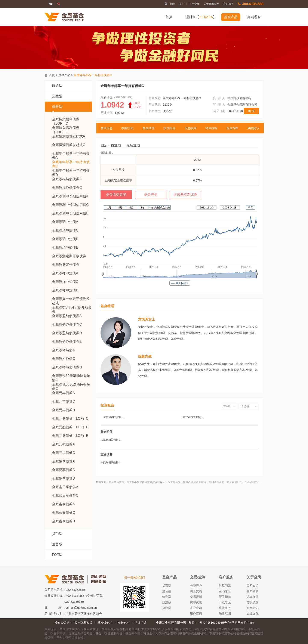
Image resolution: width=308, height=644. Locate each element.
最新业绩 (133, 145)
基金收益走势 (116, 194)
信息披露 (190, 128)
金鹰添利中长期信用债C (70, 205)
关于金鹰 (194, 4)
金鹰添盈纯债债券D (67, 333)
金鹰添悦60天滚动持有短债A (71, 376)
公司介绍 (253, 586)
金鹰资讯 (253, 608)
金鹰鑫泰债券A (63, 504)
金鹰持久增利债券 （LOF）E (66, 128)
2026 (227, 406)
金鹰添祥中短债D (65, 290)
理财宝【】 (201, 17)
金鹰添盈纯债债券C (67, 324)
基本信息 (107, 128)
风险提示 (253, 128)
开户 (183, 4)
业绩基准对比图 (185, 194)
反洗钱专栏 (105, 623)
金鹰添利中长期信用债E (70, 213)
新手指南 (225, 597)
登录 (172, 4)
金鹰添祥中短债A (65, 273)
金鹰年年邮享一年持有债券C (71, 162)
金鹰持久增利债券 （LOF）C (66, 119)
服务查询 (196, 613)
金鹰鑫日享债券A (65, 487)
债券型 (57, 108)
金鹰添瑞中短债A (65, 222)
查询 (250, 207)
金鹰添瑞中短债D (65, 239)
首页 (169, 17)
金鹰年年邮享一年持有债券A (71, 154)
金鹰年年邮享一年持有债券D (71, 171)
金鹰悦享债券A (63, 461)
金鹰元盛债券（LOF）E (70, 436)
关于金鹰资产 (211, 4)
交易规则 (196, 597)
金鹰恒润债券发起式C (69, 145)
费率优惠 (196, 602)
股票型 (57, 86)
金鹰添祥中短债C (65, 282)
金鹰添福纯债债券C (67, 188)
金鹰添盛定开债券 (66, 265)
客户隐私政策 (83, 623)
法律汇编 (225, 613)
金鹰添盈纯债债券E (67, 342)
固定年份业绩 (111, 145)
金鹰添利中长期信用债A (70, 196)
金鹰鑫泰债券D (64, 521)
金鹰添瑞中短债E (65, 247)
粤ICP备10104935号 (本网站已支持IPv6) (227, 623)
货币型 (57, 534)
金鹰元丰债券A (63, 393)
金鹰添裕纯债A (63, 350)
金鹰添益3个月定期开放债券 (72, 308)
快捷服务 (225, 608)
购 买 (251, 111)
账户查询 (196, 608)
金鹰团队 (253, 591)
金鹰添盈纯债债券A (67, 316)
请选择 (245, 406)
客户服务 (228, 4)
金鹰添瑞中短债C (65, 230)
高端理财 (254, 17)
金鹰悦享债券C (64, 470)
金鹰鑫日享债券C (65, 496)
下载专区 (225, 602)
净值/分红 (127, 128)
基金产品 (231, 17)
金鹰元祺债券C (64, 453)
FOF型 (57, 555)
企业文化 (253, 613)
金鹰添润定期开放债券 (69, 256)
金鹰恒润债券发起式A (69, 136)
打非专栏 (123, 623)
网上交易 (196, 591)
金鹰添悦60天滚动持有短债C (71, 385)
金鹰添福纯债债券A (67, 179)
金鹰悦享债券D (64, 478)
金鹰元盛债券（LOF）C (70, 419)
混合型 (57, 544)
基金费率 (232, 128)
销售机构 (211, 128)
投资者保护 (62, 623)
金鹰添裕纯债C (64, 359)
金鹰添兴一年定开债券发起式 (71, 299)
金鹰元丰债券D (64, 410)
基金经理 (148, 128)
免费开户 (196, 586)
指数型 (57, 96)
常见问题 (225, 586)
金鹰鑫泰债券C (64, 513)
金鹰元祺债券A (63, 444)
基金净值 (151, 194)
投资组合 (169, 128)
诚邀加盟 (253, 597)
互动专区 (225, 591)
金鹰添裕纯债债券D (67, 367)
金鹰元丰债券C (64, 401)
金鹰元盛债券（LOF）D (70, 427)
